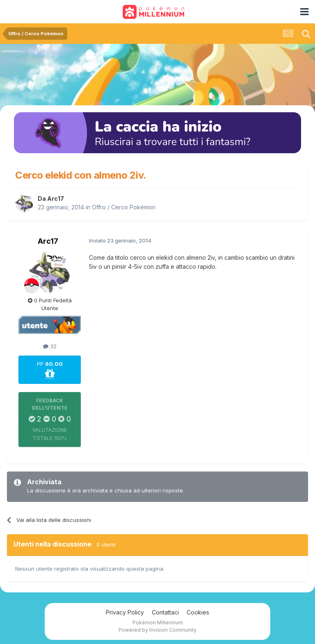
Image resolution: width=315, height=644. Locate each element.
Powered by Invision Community (157, 630)
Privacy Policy (125, 612)
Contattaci (165, 612)
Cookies (198, 612)
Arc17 (56, 198)
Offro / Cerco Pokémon (124, 207)
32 (50, 346)
